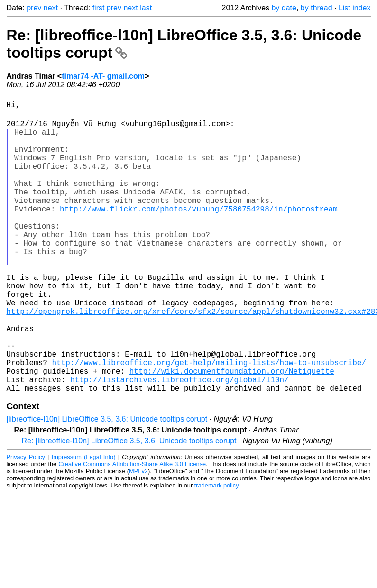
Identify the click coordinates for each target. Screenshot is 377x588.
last (146, 8)
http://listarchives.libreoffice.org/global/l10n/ (179, 440)
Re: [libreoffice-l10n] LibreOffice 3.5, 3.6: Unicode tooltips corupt (129, 503)
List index (355, 8)
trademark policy (216, 548)
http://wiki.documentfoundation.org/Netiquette (232, 430)
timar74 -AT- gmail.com (103, 76)
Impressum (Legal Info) (84, 519)
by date (284, 8)
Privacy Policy (26, 519)
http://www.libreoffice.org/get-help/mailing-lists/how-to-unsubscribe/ (209, 419)
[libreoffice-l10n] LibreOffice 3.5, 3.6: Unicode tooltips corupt (107, 482)
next (51, 8)
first (99, 8)
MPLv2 (138, 534)
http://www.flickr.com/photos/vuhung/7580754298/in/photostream (199, 231)
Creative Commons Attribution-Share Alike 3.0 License (132, 527)
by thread (317, 8)
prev (34, 8)
